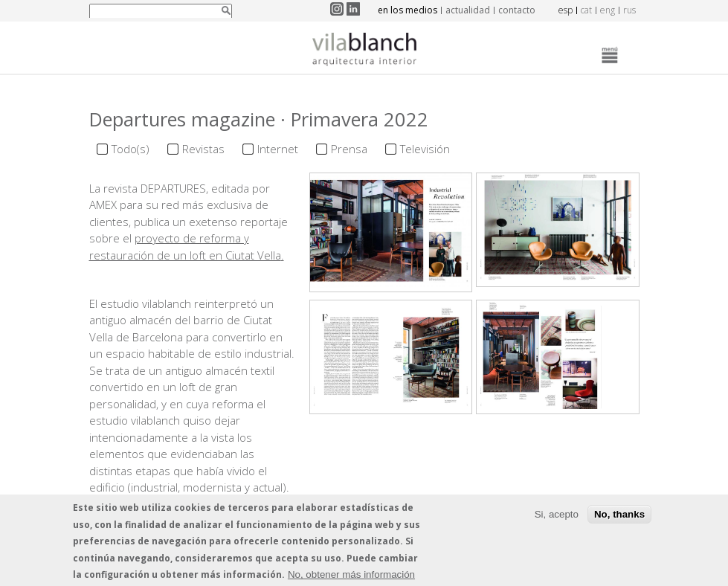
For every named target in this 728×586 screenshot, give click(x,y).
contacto (517, 10)
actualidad (468, 10)
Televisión (425, 149)
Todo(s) (131, 149)
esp (566, 10)
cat (586, 10)
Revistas (203, 149)
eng (608, 10)
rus (629, 10)
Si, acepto (557, 516)
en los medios (408, 10)
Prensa (349, 149)
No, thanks (619, 516)
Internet (278, 149)
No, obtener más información (351, 577)
